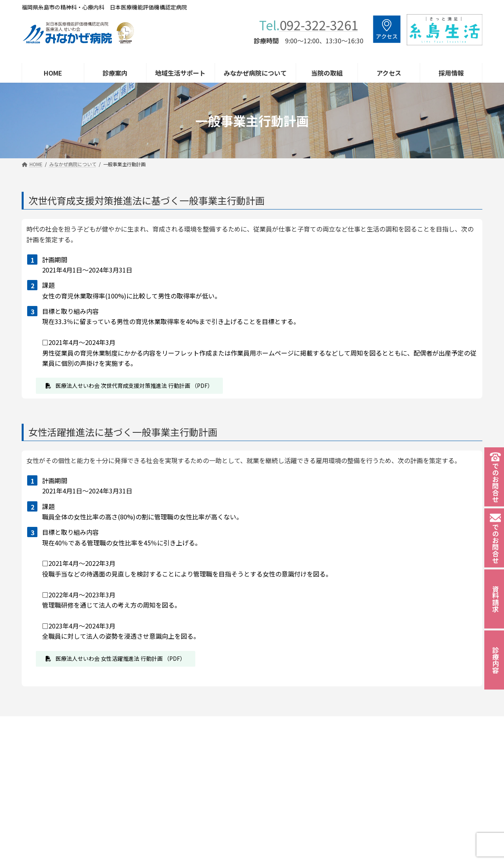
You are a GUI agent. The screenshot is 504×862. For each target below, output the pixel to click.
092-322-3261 (319, 25)
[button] (129, 386)
